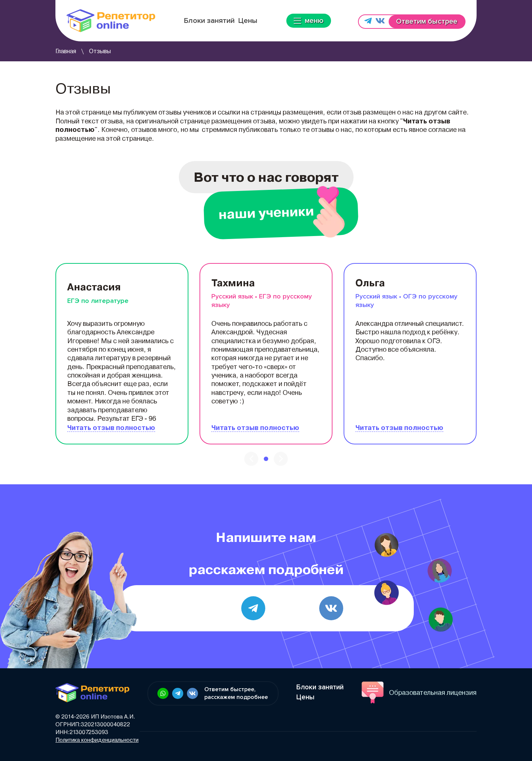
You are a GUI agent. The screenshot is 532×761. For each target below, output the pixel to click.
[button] (266, 459)
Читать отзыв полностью (111, 428)
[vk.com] (331, 608)
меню (309, 21)
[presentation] (251, 459)
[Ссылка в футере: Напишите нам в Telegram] (178, 693)
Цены (248, 21)
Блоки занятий (209, 21)
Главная (66, 51)
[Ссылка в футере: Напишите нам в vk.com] (192, 693)
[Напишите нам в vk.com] (380, 22)
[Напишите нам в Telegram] (368, 22)
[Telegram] (253, 608)
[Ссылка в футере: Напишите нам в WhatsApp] (163, 693)
